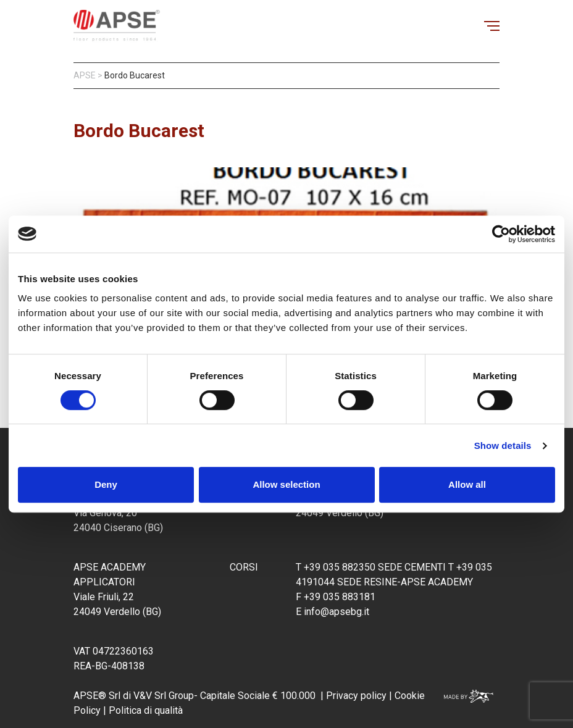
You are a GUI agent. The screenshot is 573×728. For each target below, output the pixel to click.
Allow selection (286, 484)
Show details (503, 446)
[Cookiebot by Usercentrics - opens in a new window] (501, 234)
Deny (106, 484)
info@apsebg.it (337, 612)
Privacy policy (356, 696)
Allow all (467, 484)
